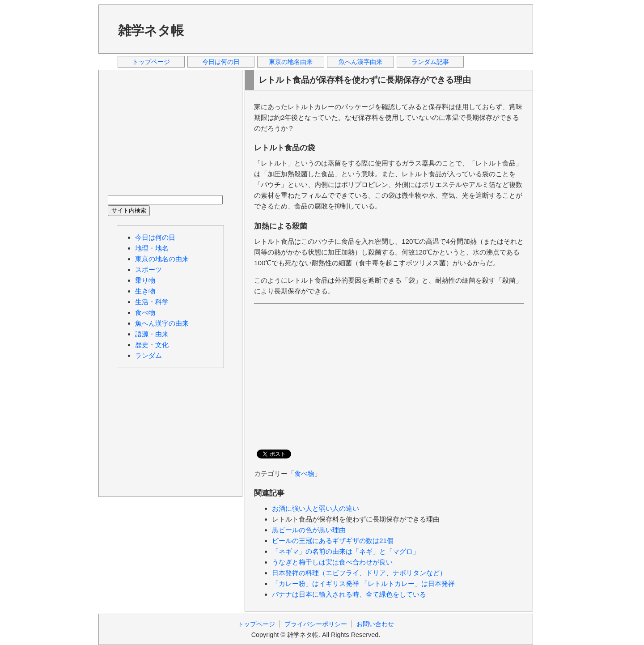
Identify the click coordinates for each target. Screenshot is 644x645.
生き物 (145, 291)
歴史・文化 (152, 345)
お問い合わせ (375, 624)
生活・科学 (152, 302)
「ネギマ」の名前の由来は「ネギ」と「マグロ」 (346, 551)
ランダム (148, 355)
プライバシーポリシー (316, 624)
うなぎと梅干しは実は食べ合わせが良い (332, 562)
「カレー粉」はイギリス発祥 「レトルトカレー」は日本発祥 (363, 583)
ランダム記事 (430, 62)
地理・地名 (152, 248)
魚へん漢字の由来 (162, 323)
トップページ (151, 62)
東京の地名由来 (291, 62)
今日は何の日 (221, 62)
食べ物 (304, 473)
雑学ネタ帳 (151, 30)
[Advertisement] (362, 29)
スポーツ (148, 269)
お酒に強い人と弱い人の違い (316, 508)
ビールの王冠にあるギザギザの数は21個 (333, 541)
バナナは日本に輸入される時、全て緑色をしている (349, 594)
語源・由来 (152, 334)
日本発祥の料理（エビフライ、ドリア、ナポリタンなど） (359, 573)
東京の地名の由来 (162, 259)
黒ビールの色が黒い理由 (309, 530)
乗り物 (145, 280)
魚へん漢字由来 (360, 62)
